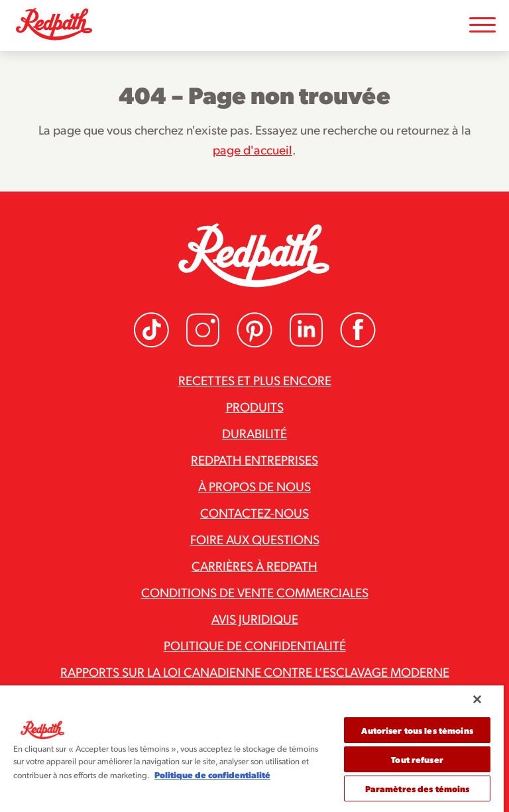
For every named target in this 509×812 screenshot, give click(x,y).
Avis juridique (255, 618)
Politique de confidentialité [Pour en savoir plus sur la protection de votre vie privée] (212, 775)
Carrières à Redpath (254, 565)
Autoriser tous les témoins (417, 730)
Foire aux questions (255, 539)
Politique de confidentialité (255, 645)
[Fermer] (477, 699)
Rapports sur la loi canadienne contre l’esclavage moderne (255, 671)
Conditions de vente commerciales (255, 592)
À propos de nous (254, 486)
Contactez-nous (254, 512)
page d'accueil (253, 149)
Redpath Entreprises (254, 459)
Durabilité (254, 433)
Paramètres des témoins (418, 788)
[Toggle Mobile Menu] (482, 26)
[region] (252, 749)
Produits (255, 406)
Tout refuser (417, 759)
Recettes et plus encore (255, 380)
